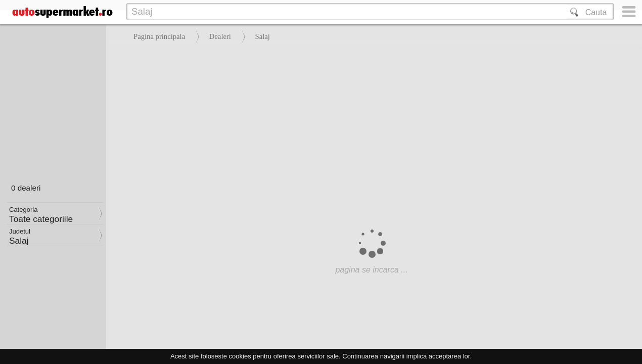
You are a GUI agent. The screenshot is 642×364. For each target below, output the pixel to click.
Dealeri (220, 36)
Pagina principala (159, 36)
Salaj (263, 36)
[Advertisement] (372, 121)
